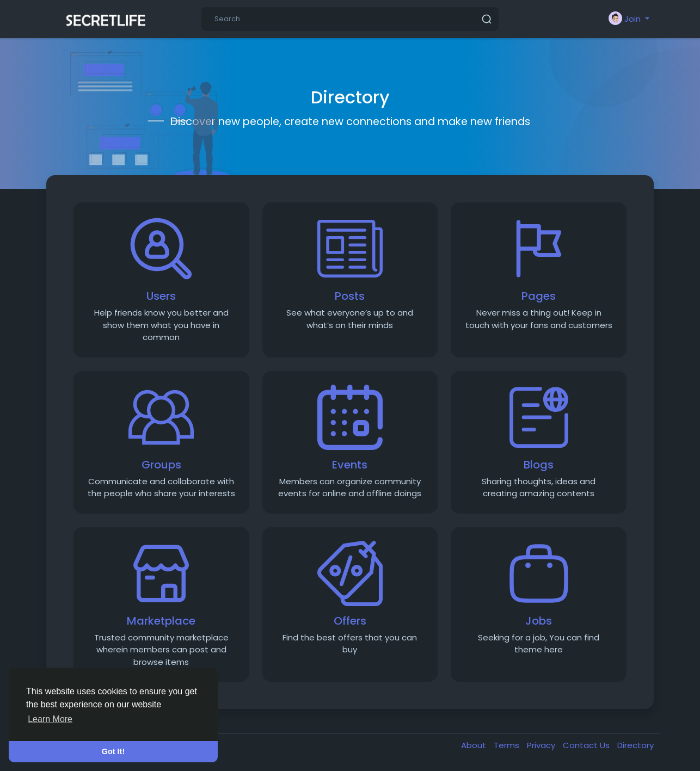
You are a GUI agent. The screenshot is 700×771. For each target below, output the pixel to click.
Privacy (542, 745)
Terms (508, 745)
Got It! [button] (113, 751)
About (475, 745)
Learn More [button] (50, 719)
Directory (635, 745)
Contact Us (587, 745)
